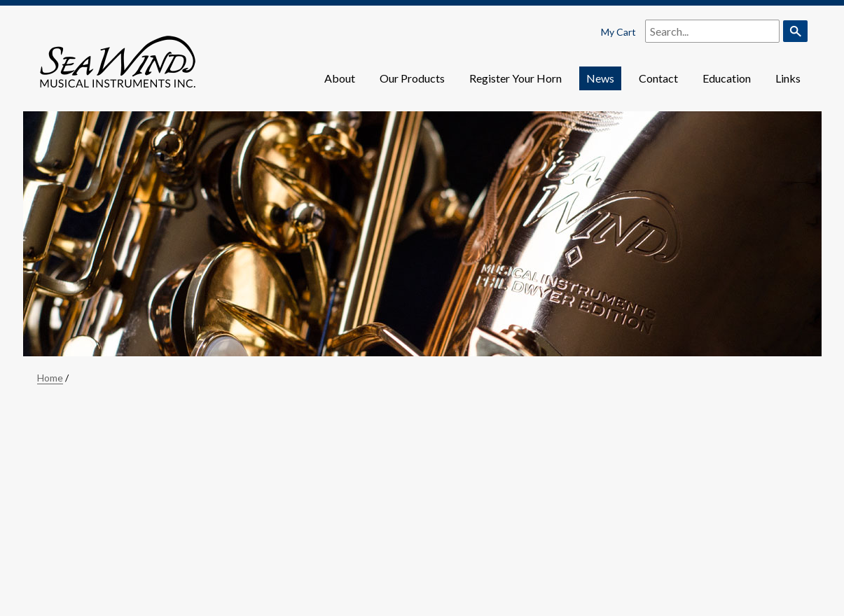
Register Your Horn (516, 78)
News (600, 78)
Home (50, 378)
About (340, 78)
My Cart (618, 32)
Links (788, 78)
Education (727, 78)
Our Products (412, 78)
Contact (658, 78)
